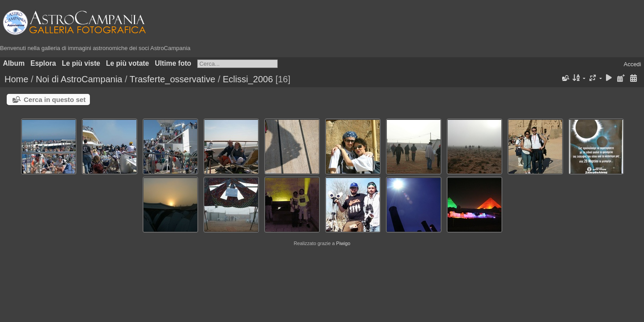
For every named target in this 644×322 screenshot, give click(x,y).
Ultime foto (173, 63)
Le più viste (81, 63)
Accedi (632, 64)
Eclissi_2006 (248, 79)
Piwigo (343, 243)
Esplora (43, 63)
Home (16, 79)
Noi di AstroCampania (79, 79)
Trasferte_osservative (173, 79)
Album (14, 63)
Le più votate (127, 63)
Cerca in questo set (55, 100)
